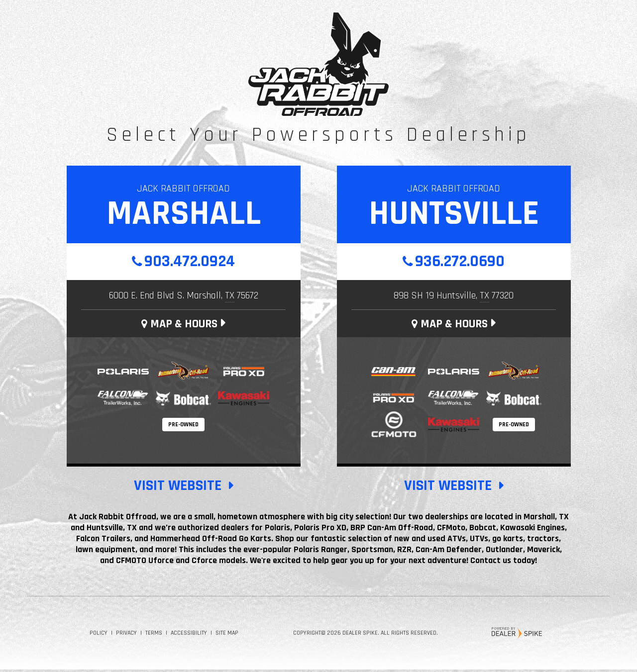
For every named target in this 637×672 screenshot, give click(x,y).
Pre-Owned (183, 427)
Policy (99, 635)
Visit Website (178, 488)
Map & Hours (179, 326)
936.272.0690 (460, 263)
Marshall (184, 214)
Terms (154, 635)
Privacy (126, 635)
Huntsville (454, 214)
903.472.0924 (190, 263)
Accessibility (189, 635)
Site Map (227, 635)
